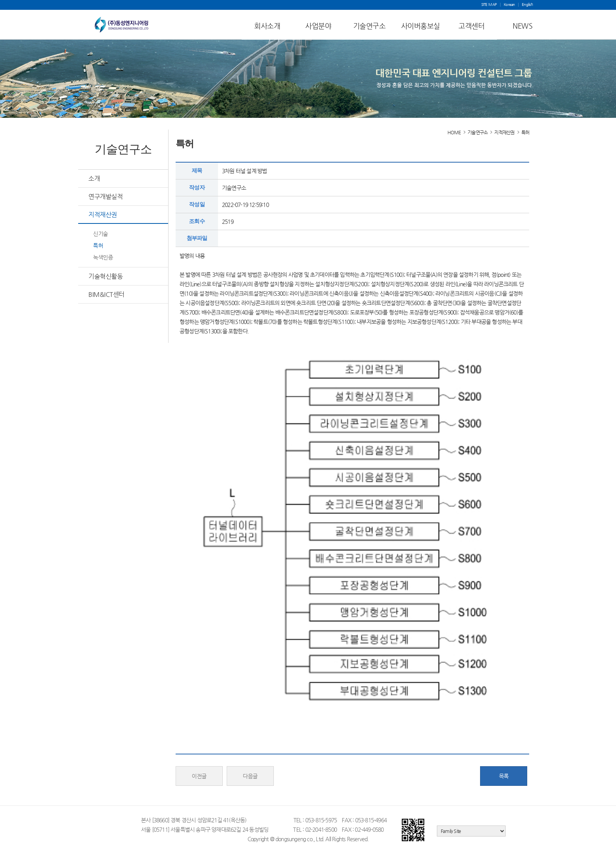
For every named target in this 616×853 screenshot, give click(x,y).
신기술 (101, 234)
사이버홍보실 (421, 26)
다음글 (250, 776)
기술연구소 (369, 26)
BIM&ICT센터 (106, 294)
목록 (504, 776)
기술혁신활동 (105, 276)
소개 (94, 178)
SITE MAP (489, 5)
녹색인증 (103, 257)
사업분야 (318, 26)
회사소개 (267, 26)
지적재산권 (103, 215)
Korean (509, 5)
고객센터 (471, 26)
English (527, 5)
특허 (98, 245)
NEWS (522, 26)
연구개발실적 (105, 197)
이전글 (199, 776)
